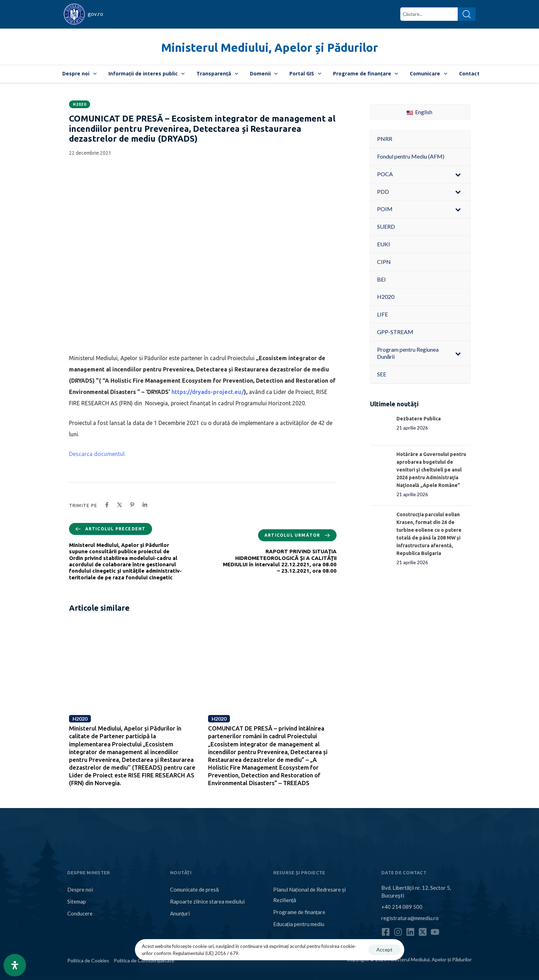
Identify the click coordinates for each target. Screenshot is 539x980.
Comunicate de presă (194, 889)
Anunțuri (180, 913)
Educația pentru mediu (299, 924)
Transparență (217, 73)
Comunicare (428, 73)
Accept (384, 950)
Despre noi (79, 73)
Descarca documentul (97, 454)
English (419, 112)
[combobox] (429, 14)
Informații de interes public (147, 73)
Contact (469, 73)
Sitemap (77, 901)
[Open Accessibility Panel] (15, 965)
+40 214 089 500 (402, 907)
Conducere (80, 913)
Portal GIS (305, 73)
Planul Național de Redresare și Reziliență (310, 895)
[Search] (467, 14)
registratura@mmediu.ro (410, 918)
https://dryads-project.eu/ (208, 392)
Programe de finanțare (366, 73)
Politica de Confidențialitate (144, 960)
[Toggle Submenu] (458, 174)
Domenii (264, 73)
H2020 (80, 104)
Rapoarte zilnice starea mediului (207, 901)
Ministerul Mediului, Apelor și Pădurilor (270, 47)
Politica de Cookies (88, 960)
